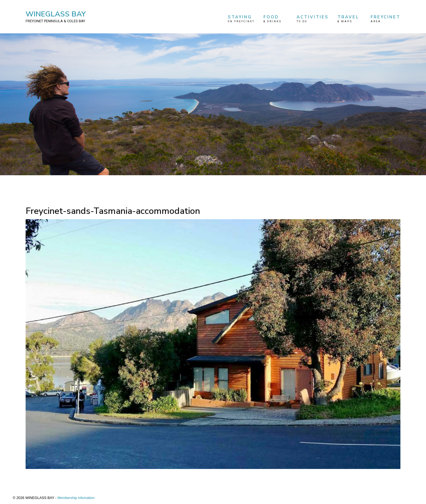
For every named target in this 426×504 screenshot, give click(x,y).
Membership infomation (76, 498)
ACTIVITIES (313, 19)
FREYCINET (386, 19)
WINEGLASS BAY (56, 16)
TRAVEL (350, 19)
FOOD (276, 19)
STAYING (241, 19)
